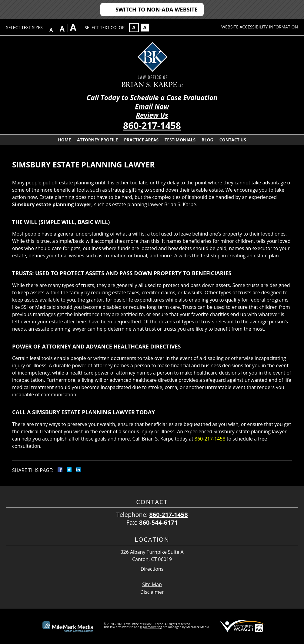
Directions (152, 569)
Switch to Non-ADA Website (157, 9)
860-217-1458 (152, 125)
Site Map (152, 584)
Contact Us (233, 140)
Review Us (152, 115)
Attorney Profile (97, 140)
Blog (207, 140)
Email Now (152, 106)
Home (64, 140)
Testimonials (180, 140)
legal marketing (151, 627)
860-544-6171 (158, 522)
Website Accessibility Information (260, 27)
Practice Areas (141, 140)
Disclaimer (152, 592)
